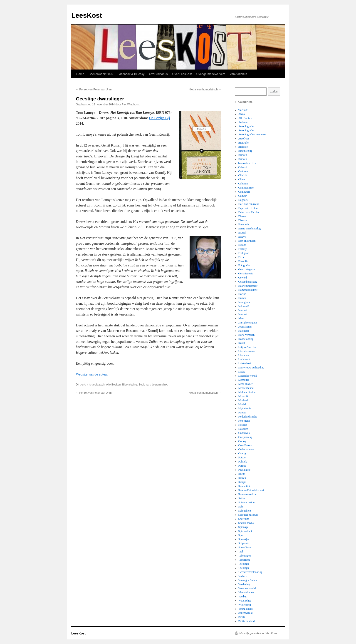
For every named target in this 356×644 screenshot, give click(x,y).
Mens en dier (246, 384)
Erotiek (242, 233)
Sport (241, 535)
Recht (242, 474)
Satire (242, 498)
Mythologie (245, 408)
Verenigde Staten (248, 580)
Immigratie (244, 302)
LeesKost (87, 15)
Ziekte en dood (247, 621)
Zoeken (274, 92)
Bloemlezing (130, 385)
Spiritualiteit (245, 531)
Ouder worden (246, 449)
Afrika (242, 114)
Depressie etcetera (248, 208)
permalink (161, 385)
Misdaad (243, 400)
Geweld (243, 278)
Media (242, 372)
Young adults (246, 609)
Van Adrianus (238, 74)
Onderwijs (244, 433)
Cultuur (243, 196)
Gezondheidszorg (248, 282)
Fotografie (244, 265)
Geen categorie (247, 269)
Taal (241, 552)
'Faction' (243, 110)
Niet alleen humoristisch (205, 90)
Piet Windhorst (131, 104)
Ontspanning (245, 437)
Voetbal (242, 597)
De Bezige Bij (160, 118)
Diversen (243, 220)
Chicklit (243, 175)
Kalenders (244, 331)
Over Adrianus (158, 74)
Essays (242, 237)
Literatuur (244, 355)
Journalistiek (245, 327)
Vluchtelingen (246, 592)
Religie (242, 482)
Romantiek (244, 486)
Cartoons (243, 171)
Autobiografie (246, 126)
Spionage (244, 527)
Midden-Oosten (247, 392)
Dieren (242, 216)
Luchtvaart (244, 359)
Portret (242, 466)
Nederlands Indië (248, 417)
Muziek (243, 404)
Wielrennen (245, 605)
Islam (241, 318)
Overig (242, 453)
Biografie (244, 143)
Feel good (244, 253)
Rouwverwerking (248, 494)
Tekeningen (245, 556)
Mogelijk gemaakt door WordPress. (258, 633)
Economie (244, 224)
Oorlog (242, 441)
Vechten (243, 576)
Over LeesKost (182, 74)
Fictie (241, 257)
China (242, 179)
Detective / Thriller (249, 212)
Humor (242, 298)
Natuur (242, 413)
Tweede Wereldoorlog (250, 572)
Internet (243, 310)
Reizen (242, 478)
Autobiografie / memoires (252, 134)
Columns (243, 184)
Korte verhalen (247, 335)
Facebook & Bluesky (131, 74)
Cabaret (243, 167)
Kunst (242, 343)
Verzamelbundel (247, 588)
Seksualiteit (245, 511)
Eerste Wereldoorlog (250, 229)
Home (80, 74)
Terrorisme (244, 560)
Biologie (243, 147)
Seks (241, 507)
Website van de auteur (92, 374)
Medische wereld (248, 376)
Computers (244, 192)
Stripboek (244, 543)
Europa (242, 245)
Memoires (244, 380)
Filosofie (243, 261)
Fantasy (243, 249)
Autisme (243, 122)
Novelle (243, 425)
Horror (242, 294)
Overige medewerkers (211, 74)
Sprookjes (244, 539)
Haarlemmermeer (248, 286)
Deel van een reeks (249, 204)
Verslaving (244, 584)
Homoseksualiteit (248, 290)
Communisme (246, 188)
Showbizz (244, 519)
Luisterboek (245, 363)
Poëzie (242, 458)
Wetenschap (245, 601)
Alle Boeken (113, 385)
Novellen (243, 429)
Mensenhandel (246, 388)
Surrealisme (245, 547)
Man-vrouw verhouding (251, 368)
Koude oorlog (246, 339)
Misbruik (243, 396)
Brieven (243, 155)
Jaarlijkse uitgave (248, 323)
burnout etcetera (247, 163)
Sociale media (246, 523)
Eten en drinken (247, 241)
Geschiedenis (246, 274)
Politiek (243, 462)
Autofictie (244, 139)
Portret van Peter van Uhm (94, 90)
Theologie (244, 564)
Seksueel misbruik (248, 515)
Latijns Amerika (247, 347)
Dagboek (243, 200)
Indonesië (244, 306)
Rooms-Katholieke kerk (251, 490)
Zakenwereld (246, 613)
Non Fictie (244, 421)
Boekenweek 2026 (101, 74)
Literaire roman (247, 351)
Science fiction (247, 502)
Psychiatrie (244, 470)
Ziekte (242, 617)
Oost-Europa (245, 445)
